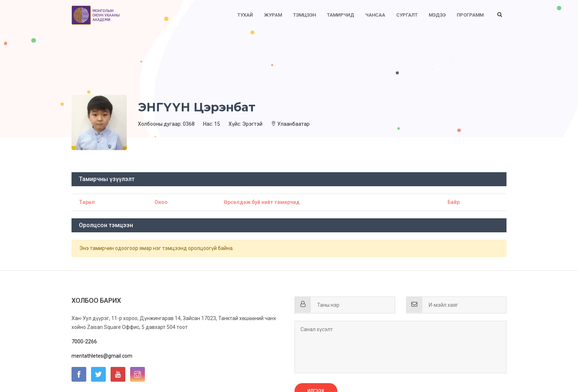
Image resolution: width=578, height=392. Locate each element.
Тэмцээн (304, 15)
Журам (273, 15)
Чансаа (375, 15)
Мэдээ (437, 15)
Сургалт (407, 15)
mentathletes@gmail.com (102, 356)
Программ (470, 15)
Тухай (245, 15)
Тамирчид (341, 15)
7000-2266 (84, 341)
